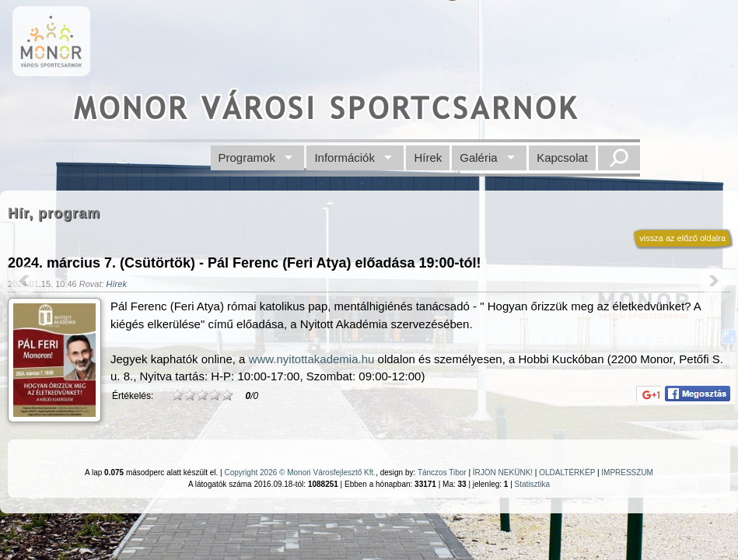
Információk (345, 157)
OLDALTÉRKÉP (567, 472)
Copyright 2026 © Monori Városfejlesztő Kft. (300, 472)
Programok (247, 157)
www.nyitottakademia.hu (312, 359)
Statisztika (533, 484)
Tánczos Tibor (442, 472)
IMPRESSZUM (627, 472)
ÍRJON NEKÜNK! (503, 472)
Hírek (428, 157)
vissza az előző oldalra (682, 238)
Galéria (478, 157)
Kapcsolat (562, 157)
